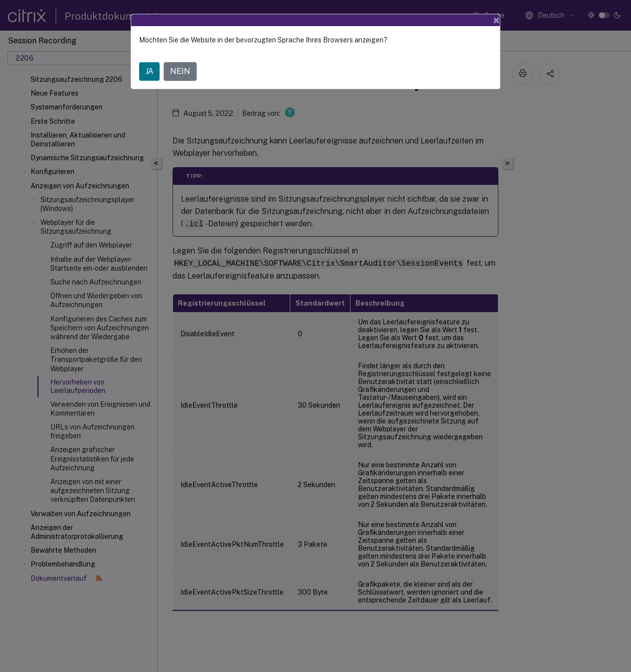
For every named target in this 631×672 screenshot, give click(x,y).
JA (149, 71)
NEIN (180, 71)
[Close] (496, 20)
